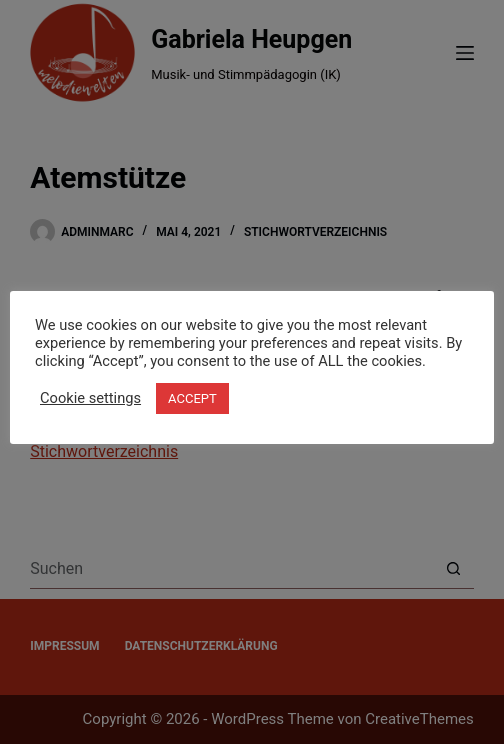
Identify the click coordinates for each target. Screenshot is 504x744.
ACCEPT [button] (192, 398)
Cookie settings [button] (90, 398)
